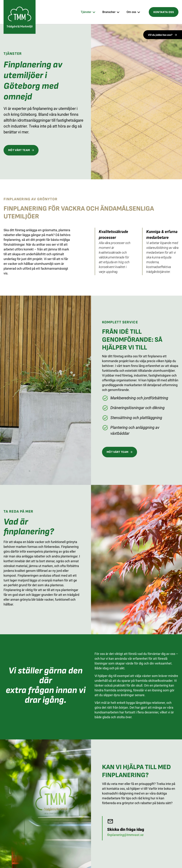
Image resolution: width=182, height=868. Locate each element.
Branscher (109, 12)
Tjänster (86, 12)
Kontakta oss (164, 12)
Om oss (131, 12)
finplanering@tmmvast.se (125, 835)
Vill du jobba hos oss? (160, 35)
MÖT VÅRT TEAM (19, 150)
